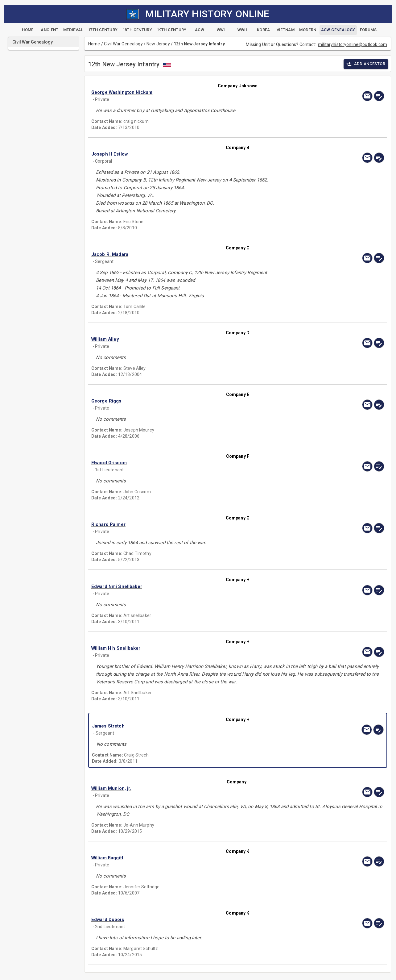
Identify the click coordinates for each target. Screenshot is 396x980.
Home (94, 44)
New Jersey (158, 44)
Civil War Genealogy (123, 44)
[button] (194, 92)
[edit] (379, 96)
